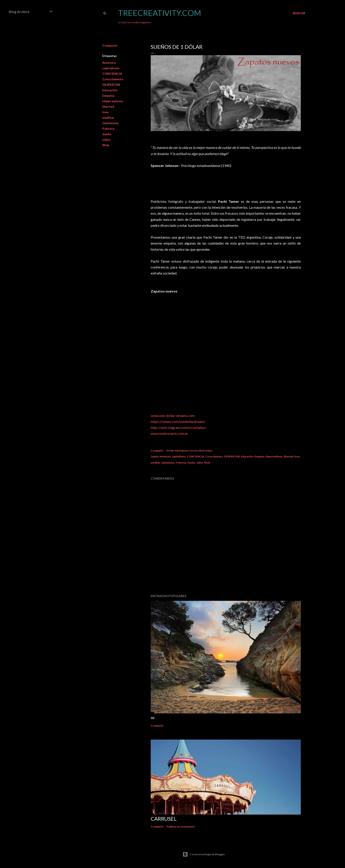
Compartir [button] (110, 45)
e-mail (122, 22)
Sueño (107, 134)
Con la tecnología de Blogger (204, 854)
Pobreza (108, 129)
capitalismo (111, 68)
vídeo (106, 140)
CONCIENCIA (112, 74)
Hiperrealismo (113, 101)
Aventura (109, 63)
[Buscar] (299, 13)
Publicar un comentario (181, 827)
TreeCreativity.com (160, 13)
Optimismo (111, 123)
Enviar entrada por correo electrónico (190, 450)
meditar (108, 118)
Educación (110, 90)
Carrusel (164, 819)
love (105, 112)
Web (106, 145)
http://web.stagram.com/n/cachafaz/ (179, 427)
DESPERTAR (111, 85)
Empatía (108, 96)
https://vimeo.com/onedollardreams (178, 421)
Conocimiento (113, 79)
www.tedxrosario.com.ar (169, 433)
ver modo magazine (139, 22)
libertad (108, 107)
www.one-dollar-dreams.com (173, 416)
